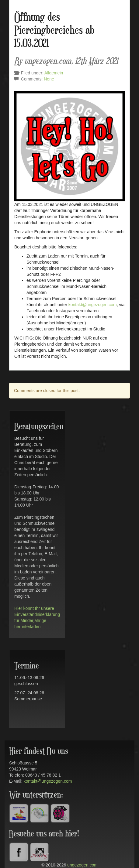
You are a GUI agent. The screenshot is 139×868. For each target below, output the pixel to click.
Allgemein (54, 73)
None (49, 79)
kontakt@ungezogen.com (93, 305)
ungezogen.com (82, 865)
